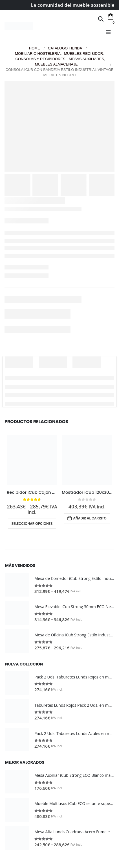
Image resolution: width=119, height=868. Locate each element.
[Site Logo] (19, 26)
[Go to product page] (32, 460)
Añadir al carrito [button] (90, 518)
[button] (101, 19)
